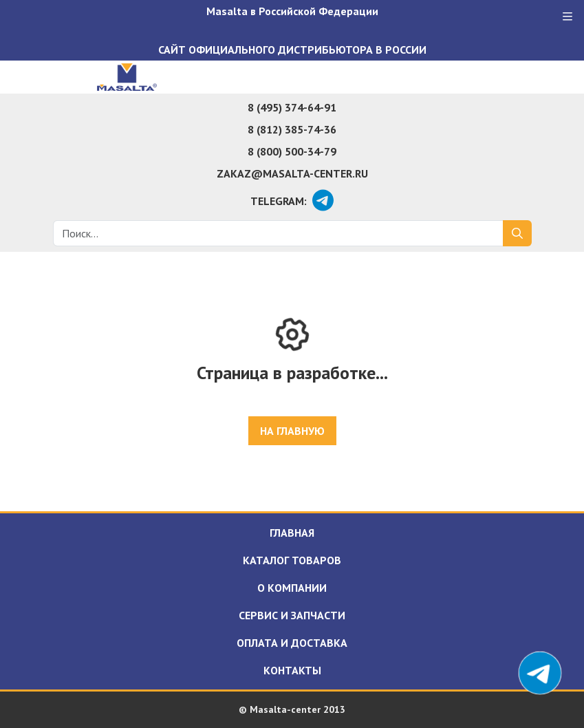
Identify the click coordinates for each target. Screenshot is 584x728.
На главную (292, 431)
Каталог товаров (292, 560)
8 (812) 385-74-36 (292, 129)
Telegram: (279, 201)
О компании (292, 588)
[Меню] (567, 17)
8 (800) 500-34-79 (292, 151)
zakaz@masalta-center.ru (292, 173)
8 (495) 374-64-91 (292, 107)
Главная (292, 533)
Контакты (292, 670)
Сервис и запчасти (292, 615)
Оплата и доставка (292, 643)
